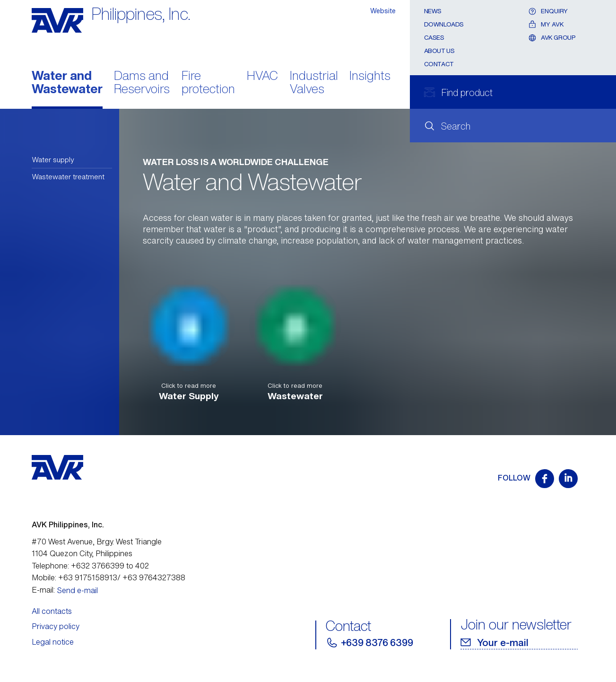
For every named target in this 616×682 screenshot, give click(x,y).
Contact (439, 64)
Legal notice (53, 642)
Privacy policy (56, 626)
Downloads (444, 24)
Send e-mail (78, 590)
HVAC (262, 76)
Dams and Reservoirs (142, 83)
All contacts (52, 611)
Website (383, 11)
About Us (439, 51)
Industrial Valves (314, 83)
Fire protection (208, 83)
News (433, 11)
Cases (434, 38)
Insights (370, 76)
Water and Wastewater (67, 83)
